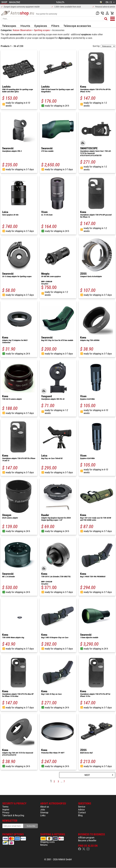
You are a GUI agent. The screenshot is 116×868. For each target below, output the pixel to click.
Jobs (43, 810)
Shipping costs (47, 842)
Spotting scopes (42, 30)
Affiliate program (86, 838)
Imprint (6, 810)
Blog (80, 815)
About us (45, 807)
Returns (44, 845)
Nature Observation (23, 30)
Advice (81, 810)
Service (82, 807)
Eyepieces (41, 26)
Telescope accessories (77, 26)
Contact (82, 812)
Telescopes (9, 26)
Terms (5, 807)
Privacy (6, 812)
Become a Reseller (87, 840)
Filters (55, 26)
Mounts (25, 26)
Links (43, 815)
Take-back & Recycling (13, 815)
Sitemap (44, 812)
